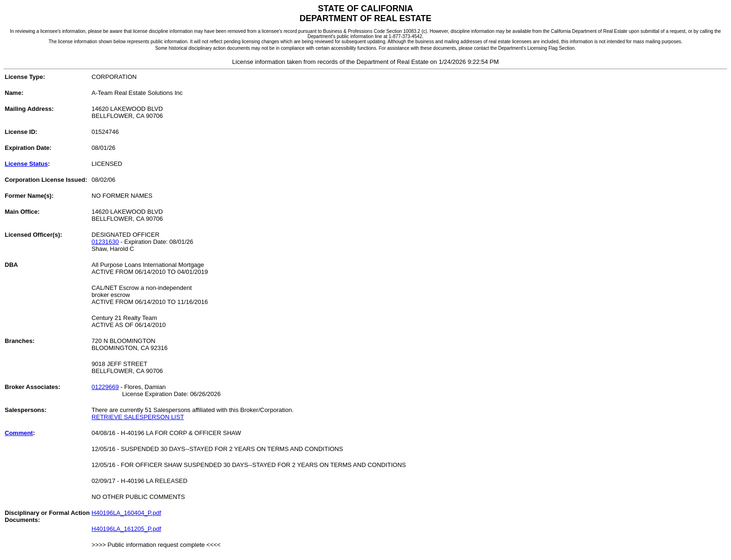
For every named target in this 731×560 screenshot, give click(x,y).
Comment (19, 433)
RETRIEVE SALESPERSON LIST (138, 417)
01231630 (105, 242)
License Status (26, 164)
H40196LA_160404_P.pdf (126, 513)
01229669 (105, 387)
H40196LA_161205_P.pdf (126, 529)
